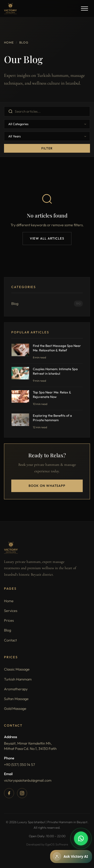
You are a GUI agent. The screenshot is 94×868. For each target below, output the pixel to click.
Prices (9, 620)
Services (11, 611)
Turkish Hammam (18, 679)
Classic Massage (17, 669)
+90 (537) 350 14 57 (20, 765)
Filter (47, 148)
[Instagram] (22, 793)
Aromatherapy (16, 689)
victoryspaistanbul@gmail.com (28, 780)
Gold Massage (15, 709)
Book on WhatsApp (47, 486)
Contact (10, 640)
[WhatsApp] (81, 838)
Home (9, 42)
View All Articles (47, 238)
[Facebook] (9, 793)
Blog (8, 630)
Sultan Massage (16, 699)
